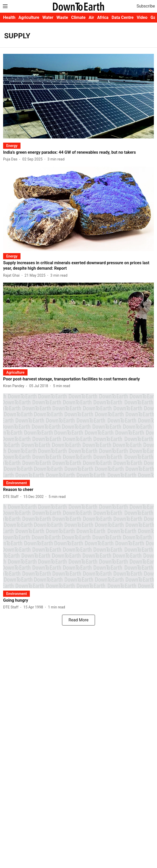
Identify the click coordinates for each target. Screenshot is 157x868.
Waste (62, 17)
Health (9, 17)
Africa (103, 17)
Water (48, 17)
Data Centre (123, 17)
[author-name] (11, 159)
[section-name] (12, 146)
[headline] (78, 153)
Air (91, 17)
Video (142, 17)
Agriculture (29, 17)
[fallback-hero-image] (78, 96)
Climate (78, 17)
